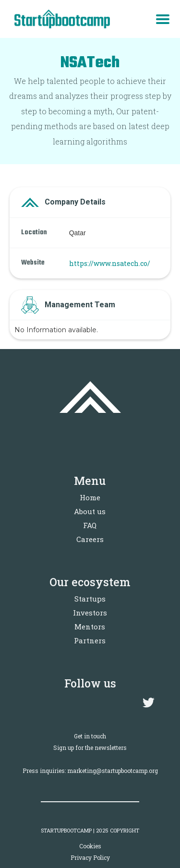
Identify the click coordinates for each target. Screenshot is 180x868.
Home (90, 497)
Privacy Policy (90, 857)
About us (90, 511)
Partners (90, 640)
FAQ (90, 525)
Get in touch (90, 736)
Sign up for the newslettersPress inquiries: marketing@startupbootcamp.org (90, 759)
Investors (90, 613)
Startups (90, 599)
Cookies (90, 846)
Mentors (90, 627)
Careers (90, 539)
